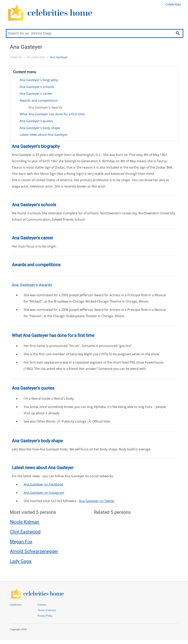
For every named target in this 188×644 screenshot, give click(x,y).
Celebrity (16, 57)
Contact (42, 605)
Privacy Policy (45, 616)
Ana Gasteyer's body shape (40, 128)
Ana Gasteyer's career (36, 94)
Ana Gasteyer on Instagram (44, 493)
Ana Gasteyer (59, 57)
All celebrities (36, 57)
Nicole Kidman (25, 522)
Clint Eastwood (25, 532)
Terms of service (47, 610)
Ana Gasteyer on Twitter (97, 501)
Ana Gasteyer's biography (39, 80)
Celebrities (173, 4)
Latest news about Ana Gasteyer (44, 135)
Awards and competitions (39, 100)
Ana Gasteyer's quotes (36, 121)
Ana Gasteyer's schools (37, 87)
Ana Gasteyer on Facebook (43, 484)
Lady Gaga (21, 561)
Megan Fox (21, 542)
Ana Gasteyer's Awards (45, 107)
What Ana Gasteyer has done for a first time (52, 114)
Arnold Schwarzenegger (34, 551)
